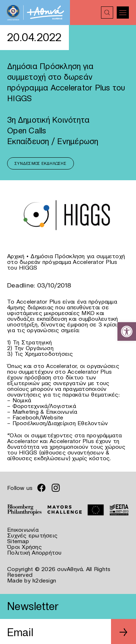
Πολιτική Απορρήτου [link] (34, 552)
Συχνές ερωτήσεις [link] (32, 535)
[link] (127, 331)
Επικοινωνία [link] (23, 530)
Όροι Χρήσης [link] (24, 547)
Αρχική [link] (16, 256)
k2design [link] (44, 580)
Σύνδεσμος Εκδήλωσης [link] (41, 163)
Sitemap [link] (18, 541)
